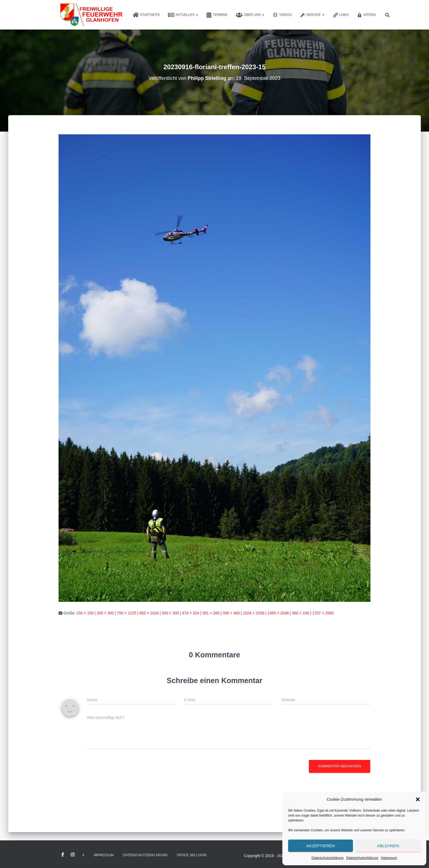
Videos (282, 15)
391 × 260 (211, 613)
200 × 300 (105, 613)
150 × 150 (85, 613)
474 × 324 (191, 613)
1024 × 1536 (254, 613)
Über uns (250, 15)
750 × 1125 (127, 613)
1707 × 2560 (323, 613)
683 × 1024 (149, 613)
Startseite (146, 15)
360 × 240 (301, 613)
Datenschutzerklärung (328, 858)
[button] (418, 799)
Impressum (389, 858)
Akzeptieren (320, 846)
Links (341, 15)
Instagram (73, 855)
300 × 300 (170, 613)
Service (312, 15)
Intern (366, 15)
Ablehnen (388, 846)
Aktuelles (183, 15)
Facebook (63, 855)
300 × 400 (231, 613)
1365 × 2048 (278, 613)
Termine (217, 15)
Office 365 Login (192, 855)
